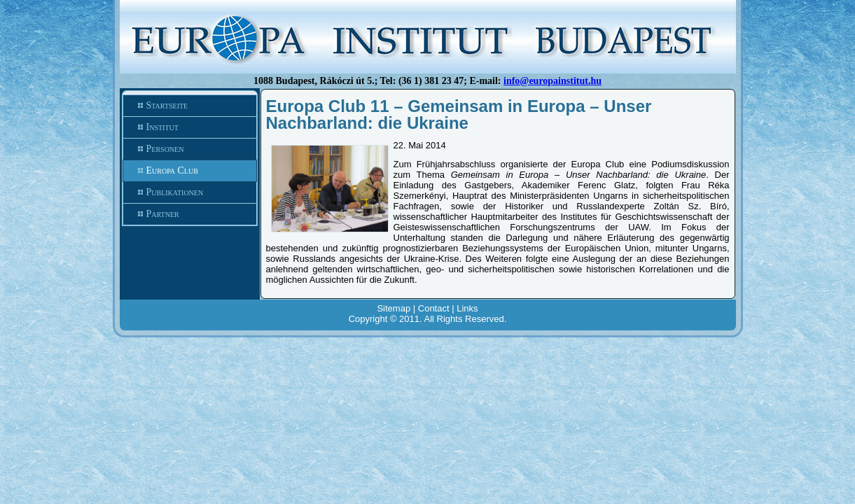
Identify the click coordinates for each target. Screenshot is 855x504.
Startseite (190, 106)
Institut (190, 127)
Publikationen (190, 192)
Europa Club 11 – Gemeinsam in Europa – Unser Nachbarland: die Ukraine (459, 114)
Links (467, 308)
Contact (434, 308)
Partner (190, 214)
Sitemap (394, 308)
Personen (190, 149)
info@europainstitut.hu (552, 81)
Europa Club (190, 171)
